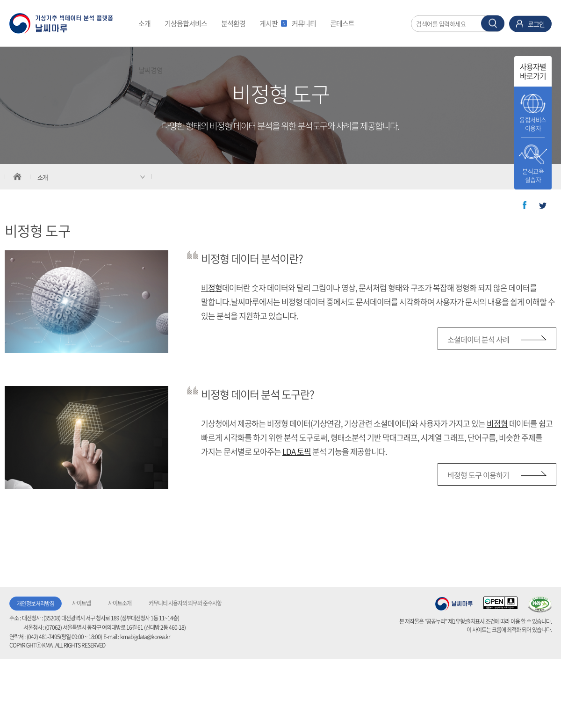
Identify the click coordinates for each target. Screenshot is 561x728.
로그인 (536, 23)
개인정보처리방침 (36, 604)
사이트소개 (120, 603)
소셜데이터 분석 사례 (478, 339)
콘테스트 (342, 23)
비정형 (212, 288)
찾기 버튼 (493, 23)
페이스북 (525, 205)
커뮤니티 (304, 23)
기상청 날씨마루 (454, 604)
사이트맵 (81, 603)
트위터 (543, 205)
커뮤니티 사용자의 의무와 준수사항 (185, 603)
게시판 (272, 23)
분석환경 (233, 23)
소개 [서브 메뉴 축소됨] (43, 177)
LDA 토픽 (297, 451)
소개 (144, 23)
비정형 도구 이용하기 (478, 475)
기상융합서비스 (186, 23)
